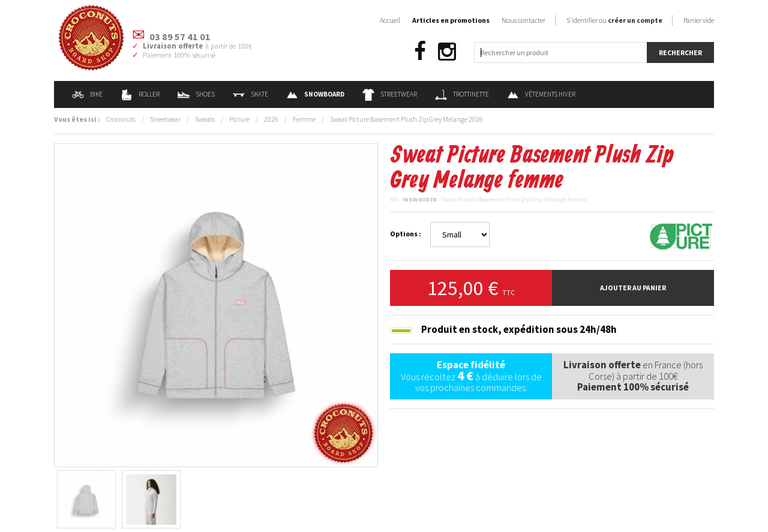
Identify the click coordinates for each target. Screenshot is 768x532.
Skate (250, 94)
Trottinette (462, 94)
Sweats (205, 119)
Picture (239, 119)
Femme (304, 119)
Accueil (390, 20)
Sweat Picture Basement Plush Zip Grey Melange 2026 (406, 119)
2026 (271, 119)
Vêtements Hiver (541, 94)
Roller (140, 94)
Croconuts (121, 119)
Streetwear (390, 94)
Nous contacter (523, 20)
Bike (87, 94)
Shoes (196, 94)
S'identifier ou (614, 20)
